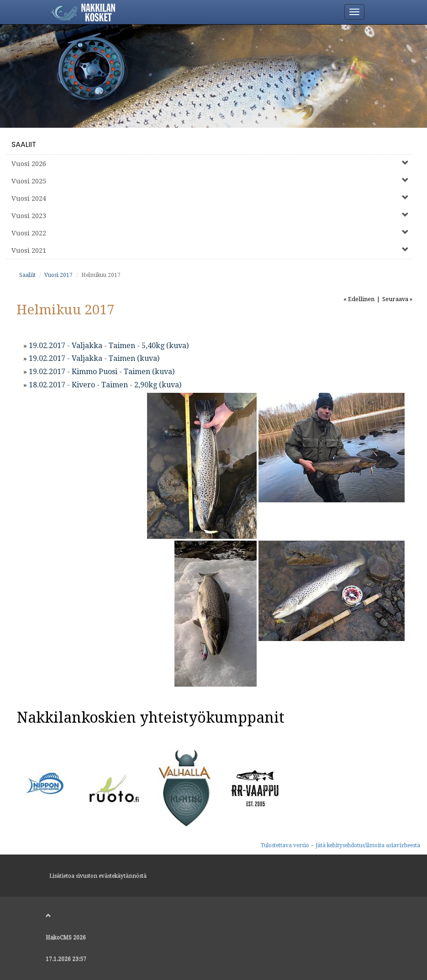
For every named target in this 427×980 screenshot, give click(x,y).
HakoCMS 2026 (66, 938)
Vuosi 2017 (58, 275)
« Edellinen (359, 299)
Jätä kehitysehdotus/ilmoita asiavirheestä (368, 845)
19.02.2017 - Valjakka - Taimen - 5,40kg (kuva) (109, 346)
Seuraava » (397, 299)
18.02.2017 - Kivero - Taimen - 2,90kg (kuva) (105, 385)
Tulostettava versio (285, 845)
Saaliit (24, 144)
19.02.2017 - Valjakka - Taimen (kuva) (94, 358)
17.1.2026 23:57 (66, 959)
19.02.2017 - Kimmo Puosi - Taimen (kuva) (102, 372)
